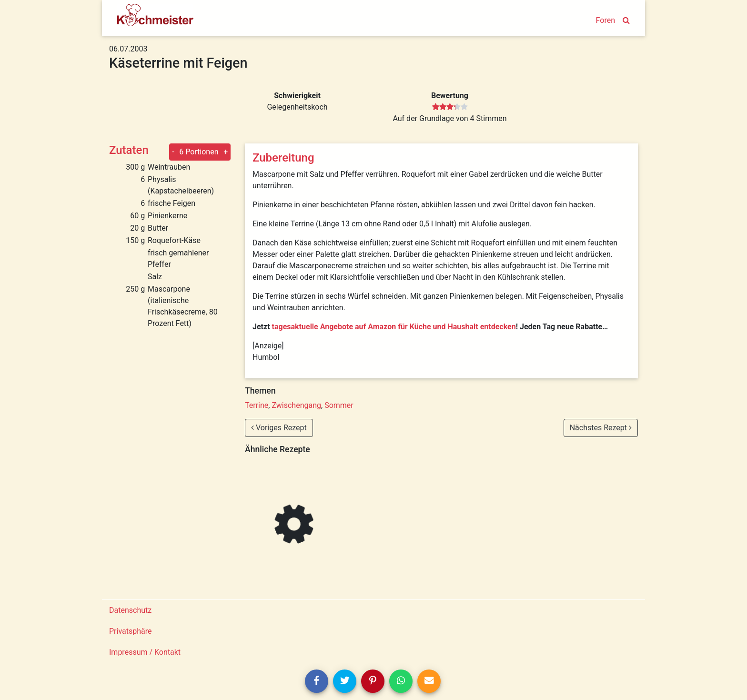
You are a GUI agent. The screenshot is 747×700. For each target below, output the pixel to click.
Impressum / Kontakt (145, 652)
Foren (606, 20)
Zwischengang (296, 405)
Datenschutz (130, 610)
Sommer (339, 405)
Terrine (257, 405)
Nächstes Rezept (601, 428)
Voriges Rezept (279, 428)
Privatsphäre (131, 631)
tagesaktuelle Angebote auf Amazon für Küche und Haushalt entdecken (394, 327)
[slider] (450, 107)
